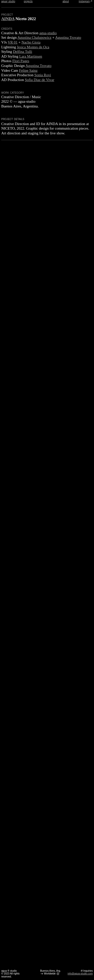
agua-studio (48, 33)
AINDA (8, 19)
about (66, 1)
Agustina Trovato (68, 37)
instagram (86, 2)
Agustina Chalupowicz (34, 37)
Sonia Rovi (43, 75)
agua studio (8, 1)
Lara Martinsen (31, 56)
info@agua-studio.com (80, 974)
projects (28, 1)
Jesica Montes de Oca (33, 47)
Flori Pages (21, 61)
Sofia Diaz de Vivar (39, 80)
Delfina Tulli (23, 52)
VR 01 (13, 42)
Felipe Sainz (28, 70)
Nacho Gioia (31, 42)
